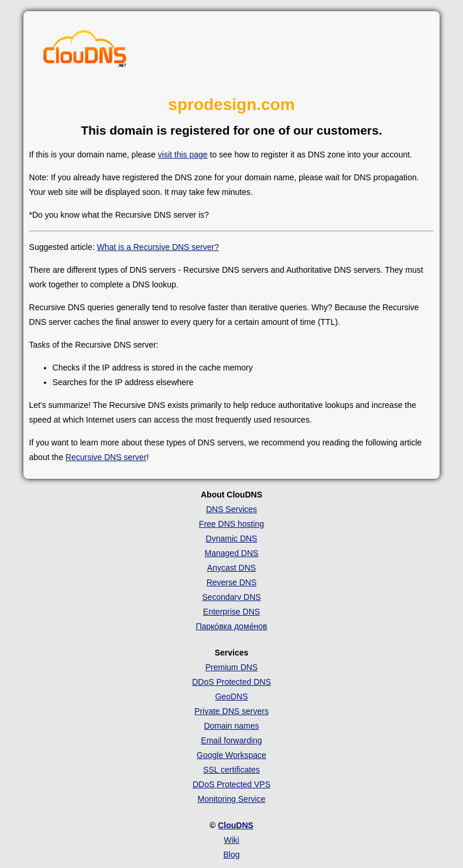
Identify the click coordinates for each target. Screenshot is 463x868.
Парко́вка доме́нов (231, 626)
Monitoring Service (232, 799)
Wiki (231, 840)
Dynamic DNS (232, 538)
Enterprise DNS (231, 612)
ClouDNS (236, 825)
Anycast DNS (231, 568)
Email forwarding (231, 740)
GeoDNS (231, 697)
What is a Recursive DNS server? (158, 247)
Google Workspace (231, 755)
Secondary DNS (231, 597)
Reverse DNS (232, 582)
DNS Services (231, 509)
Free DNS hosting (231, 524)
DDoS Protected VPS (231, 784)
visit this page (183, 155)
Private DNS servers (231, 711)
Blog (231, 855)
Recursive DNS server (106, 457)
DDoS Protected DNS (231, 682)
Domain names (231, 726)
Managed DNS (232, 553)
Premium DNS (231, 667)
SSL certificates (231, 770)
